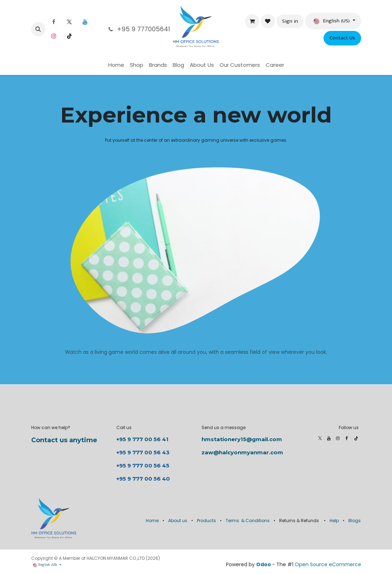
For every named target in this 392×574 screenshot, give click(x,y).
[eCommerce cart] (252, 21)
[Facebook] (54, 22)
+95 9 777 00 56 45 (143, 465)
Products (206, 521)
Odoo (264, 564)
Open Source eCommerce (328, 564)
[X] (70, 22)
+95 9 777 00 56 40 (143, 479)
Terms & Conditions (248, 521)
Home (152, 521)
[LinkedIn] (85, 22)
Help (334, 521)
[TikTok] (70, 36)
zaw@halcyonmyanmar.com (242, 452)
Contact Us (342, 38)
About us (178, 521)
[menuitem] (116, 65)
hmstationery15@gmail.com (242, 439)
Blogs (355, 521)
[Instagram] (54, 36)
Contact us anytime (64, 440)
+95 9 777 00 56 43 (144, 452)
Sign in (290, 21)
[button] (38, 29)
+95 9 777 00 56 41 (142, 439)
